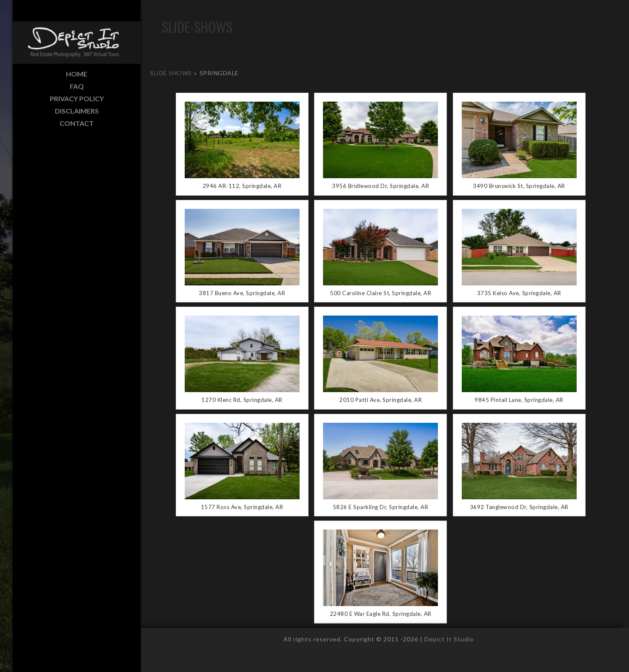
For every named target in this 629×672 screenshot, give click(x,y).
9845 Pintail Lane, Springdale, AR (519, 400)
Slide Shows (171, 73)
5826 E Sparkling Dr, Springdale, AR (381, 507)
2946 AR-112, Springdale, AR (242, 186)
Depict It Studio (449, 639)
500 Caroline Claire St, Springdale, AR (380, 293)
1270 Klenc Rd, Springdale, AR (242, 400)
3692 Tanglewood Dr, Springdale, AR (519, 507)
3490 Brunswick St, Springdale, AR (519, 186)
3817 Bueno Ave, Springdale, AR (242, 293)
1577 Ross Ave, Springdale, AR (242, 507)
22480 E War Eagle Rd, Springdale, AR (381, 614)
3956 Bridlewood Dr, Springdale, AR (380, 186)
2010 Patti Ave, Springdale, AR (380, 400)
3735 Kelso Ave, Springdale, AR (519, 293)
